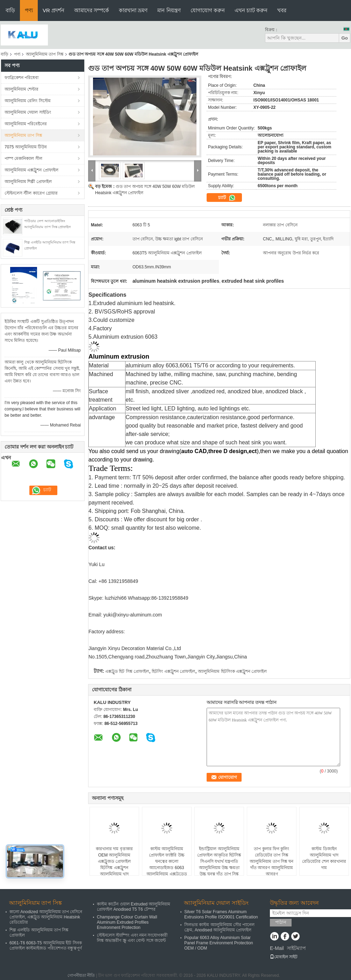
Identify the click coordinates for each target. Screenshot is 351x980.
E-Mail (277, 948)
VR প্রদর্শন (53, 10)
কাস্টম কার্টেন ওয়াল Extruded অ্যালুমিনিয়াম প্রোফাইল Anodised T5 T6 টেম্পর (134, 907)
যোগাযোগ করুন (208, 10)
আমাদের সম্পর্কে (92, 10)
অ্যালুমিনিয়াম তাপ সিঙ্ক (45, 54)
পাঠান (281, 922)
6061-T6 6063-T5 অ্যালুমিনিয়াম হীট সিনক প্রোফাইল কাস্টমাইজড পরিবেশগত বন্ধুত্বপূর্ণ (46, 946)
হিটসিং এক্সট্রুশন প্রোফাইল (173, 671)
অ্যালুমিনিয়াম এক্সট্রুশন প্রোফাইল (31, 170)
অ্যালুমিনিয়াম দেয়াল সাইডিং (28, 112)
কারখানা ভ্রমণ (133, 10)
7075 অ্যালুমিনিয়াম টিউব (26, 147)
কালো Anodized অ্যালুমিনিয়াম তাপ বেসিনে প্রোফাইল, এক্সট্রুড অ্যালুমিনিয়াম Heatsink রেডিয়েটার (46, 917)
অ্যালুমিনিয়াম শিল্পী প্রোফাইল (28, 182)
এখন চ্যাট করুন (251, 10)
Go (345, 38)
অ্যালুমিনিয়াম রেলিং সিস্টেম (28, 101)
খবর (282, 10)
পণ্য (29, 10)
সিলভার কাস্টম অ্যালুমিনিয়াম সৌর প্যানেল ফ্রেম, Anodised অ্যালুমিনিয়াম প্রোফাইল (219, 927)
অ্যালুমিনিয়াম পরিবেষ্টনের (26, 124)
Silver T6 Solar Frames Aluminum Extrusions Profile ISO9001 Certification (221, 914)
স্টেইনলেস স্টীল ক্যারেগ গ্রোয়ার (31, 193)
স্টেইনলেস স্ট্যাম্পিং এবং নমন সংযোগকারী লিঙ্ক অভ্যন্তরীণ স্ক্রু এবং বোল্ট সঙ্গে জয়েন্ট (132, 938)
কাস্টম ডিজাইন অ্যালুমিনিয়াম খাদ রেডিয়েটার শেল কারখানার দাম (324, 858)
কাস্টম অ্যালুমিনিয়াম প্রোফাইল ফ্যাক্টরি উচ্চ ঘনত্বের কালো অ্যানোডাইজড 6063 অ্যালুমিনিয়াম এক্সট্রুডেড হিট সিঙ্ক (167, 865)
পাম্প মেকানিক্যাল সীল (23, 158)
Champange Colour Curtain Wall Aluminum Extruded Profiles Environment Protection (127, 922)
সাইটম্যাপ (296, 948)
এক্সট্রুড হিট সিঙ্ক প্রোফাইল (127, 671)
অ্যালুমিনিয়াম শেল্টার (22, 89)
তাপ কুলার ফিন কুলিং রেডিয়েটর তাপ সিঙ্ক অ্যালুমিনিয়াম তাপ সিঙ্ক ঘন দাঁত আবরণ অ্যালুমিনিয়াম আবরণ (271, 861)
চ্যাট (227, 198)
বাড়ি (10, 10)
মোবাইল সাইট (284, 957)
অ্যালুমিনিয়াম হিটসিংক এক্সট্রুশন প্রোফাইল (232, 671)
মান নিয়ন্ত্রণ (169, 10)
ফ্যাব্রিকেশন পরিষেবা (22, 78)
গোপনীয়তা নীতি (81, 975)
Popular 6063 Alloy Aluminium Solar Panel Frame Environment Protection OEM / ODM (219, 943)
